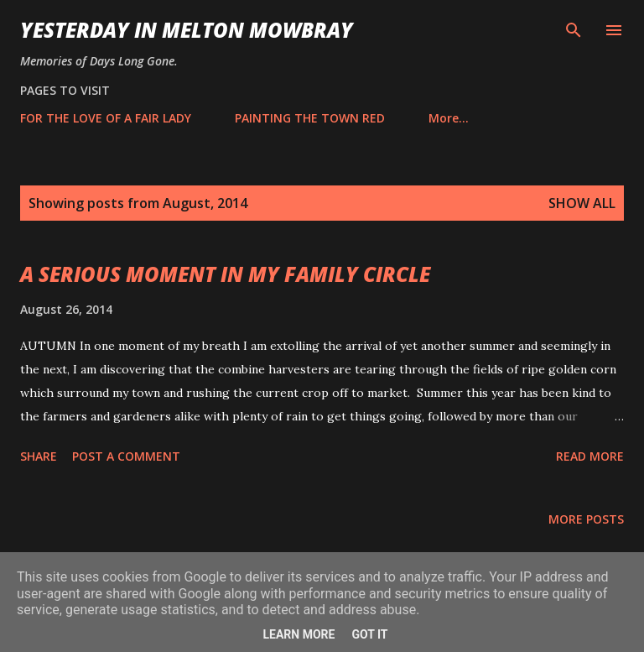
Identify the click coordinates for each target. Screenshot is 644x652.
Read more (590, 456)
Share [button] (39, 456)
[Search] (574, 30)
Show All (582, 203)
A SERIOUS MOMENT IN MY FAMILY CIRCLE (225, 274)
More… (449, 118)
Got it (369, 634)
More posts (586, 519)
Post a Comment (126, 456)
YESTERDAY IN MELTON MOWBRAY (187, 30)
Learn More (299, 634)
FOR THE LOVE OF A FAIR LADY (106, 118)
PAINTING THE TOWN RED (310, 118)
